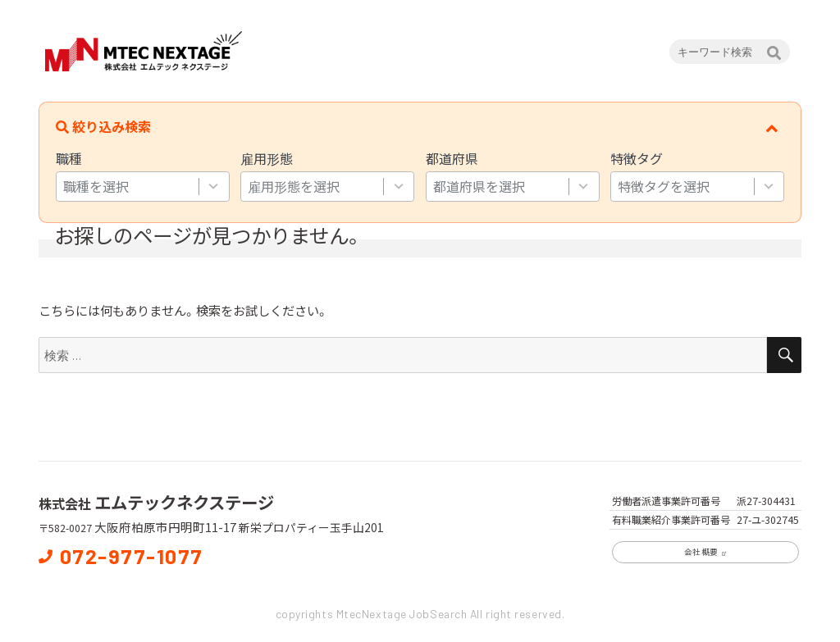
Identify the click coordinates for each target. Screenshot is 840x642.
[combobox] (127, 187)
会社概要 (705, 552)
